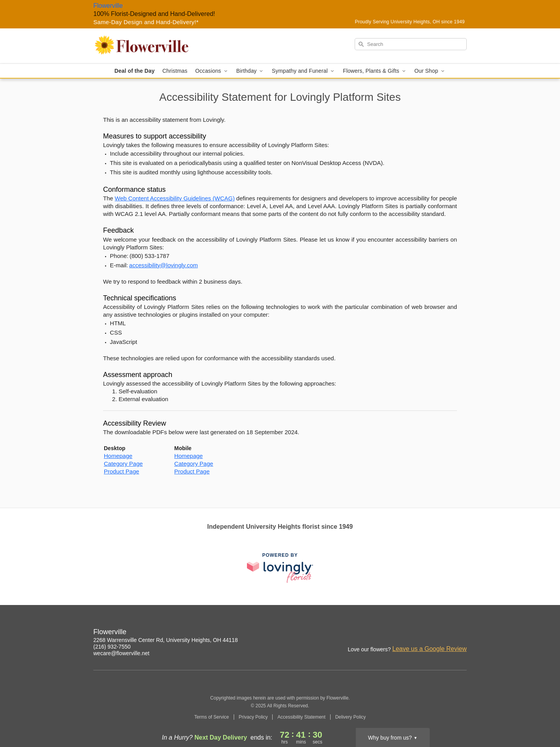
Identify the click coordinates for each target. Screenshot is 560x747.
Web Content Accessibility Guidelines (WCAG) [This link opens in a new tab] (175, 198)
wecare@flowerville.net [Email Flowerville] (121, 653)
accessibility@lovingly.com (164, 265)
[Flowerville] (149, 46)
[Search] (411, 44)
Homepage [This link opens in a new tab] (118, 456)
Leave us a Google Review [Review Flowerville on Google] (430, 649)
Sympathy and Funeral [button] (304, 71)
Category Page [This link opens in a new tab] (123, 464)
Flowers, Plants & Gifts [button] (375, 71)
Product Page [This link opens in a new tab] (122, 471)
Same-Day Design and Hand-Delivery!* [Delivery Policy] (146, 22)
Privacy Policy (253, 717)
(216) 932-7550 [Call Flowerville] (112, 647)
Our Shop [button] (430, 71)
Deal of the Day (134, 71)
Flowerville (108, 6)
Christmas (175, 71)
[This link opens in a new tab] (280, 568)
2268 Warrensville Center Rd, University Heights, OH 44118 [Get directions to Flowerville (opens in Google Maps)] (165, 640)
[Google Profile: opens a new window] (461, 633)
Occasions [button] (212, 71)
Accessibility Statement (301, 717)
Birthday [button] (250, 71)
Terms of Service (211, 717)
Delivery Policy (351, 717)
